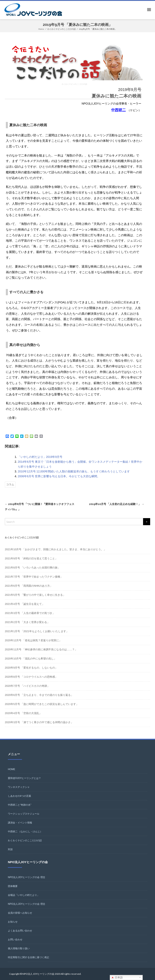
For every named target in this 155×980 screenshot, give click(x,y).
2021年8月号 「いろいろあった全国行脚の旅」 (32, 568)
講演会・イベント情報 (20, 823)
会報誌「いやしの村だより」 (24, 895)
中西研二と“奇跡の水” (20, 805)
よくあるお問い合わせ (20, 931)
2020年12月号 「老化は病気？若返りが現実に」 (33, 640)
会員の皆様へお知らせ (20, 913)
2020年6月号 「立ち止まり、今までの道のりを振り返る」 (39, 695)
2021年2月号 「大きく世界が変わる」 (27, 622)
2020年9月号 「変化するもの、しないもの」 (31, 668)
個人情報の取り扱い (19, 948)
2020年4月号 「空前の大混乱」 (23, 713)
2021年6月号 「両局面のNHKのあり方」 (29, 586)
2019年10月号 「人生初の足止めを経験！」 (117, 504)
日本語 (117, 978)
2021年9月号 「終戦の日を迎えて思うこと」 (31, 558)
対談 (10, 849)
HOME (12, 769)
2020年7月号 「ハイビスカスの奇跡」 (27, 686)
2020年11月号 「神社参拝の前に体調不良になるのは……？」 (41, 649)
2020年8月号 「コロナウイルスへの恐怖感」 (31, 677)
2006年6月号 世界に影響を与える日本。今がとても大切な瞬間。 (59, 476)
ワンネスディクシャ (19, 787)
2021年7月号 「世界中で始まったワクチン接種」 (34, 577)
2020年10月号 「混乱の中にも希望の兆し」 (31, 659)
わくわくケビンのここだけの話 (25, 840)
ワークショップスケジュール (24, 814)
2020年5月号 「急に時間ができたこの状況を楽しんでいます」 (42, 704)
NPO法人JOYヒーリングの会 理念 (27, 877)
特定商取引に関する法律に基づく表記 (28, 957)
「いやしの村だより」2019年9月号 (40, 457)
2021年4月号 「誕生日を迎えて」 (25, 604)
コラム (10, 484)
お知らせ (13, 922)
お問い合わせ (15, 940)
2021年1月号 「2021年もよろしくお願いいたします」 (37, 631)
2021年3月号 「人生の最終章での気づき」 (30, 613)
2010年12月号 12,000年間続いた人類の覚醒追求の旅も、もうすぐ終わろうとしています (74, 471)
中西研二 (118, 110)
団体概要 (13, 886)
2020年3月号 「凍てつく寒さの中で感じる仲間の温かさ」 (39, 722)
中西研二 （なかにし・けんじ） (25, 832)
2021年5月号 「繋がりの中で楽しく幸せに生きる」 (35, 595)
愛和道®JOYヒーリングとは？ (24, 778)
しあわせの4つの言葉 (19, 796)
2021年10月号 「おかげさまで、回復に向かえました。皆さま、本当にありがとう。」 (56, 549)
